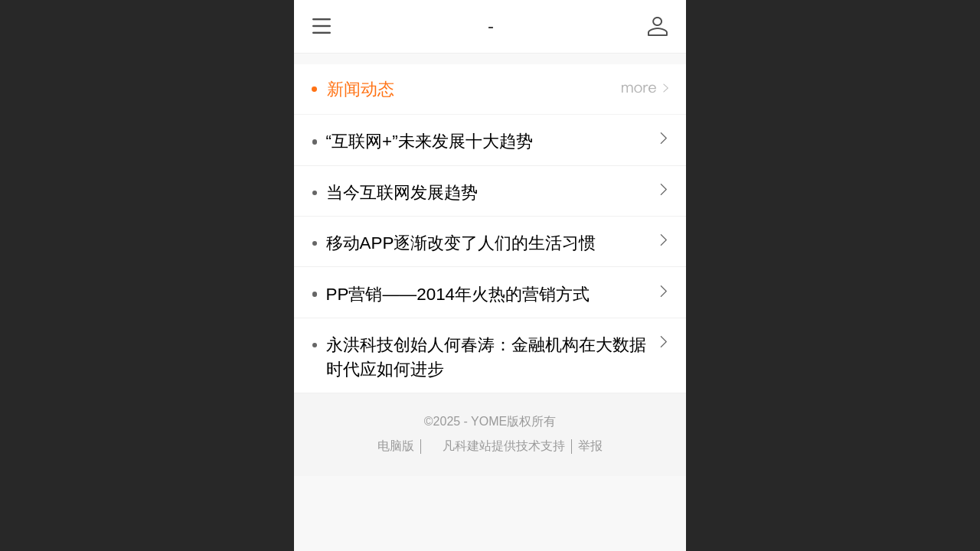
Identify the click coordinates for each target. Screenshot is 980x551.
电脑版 (396, 446)
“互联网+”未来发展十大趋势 (430, 141)
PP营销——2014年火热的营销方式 (458, 294)
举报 (590, 446)
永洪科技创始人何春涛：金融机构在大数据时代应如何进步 (486, 357)
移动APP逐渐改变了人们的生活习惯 (461, 243)
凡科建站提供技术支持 (496, 446)
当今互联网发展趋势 (402, 192)
